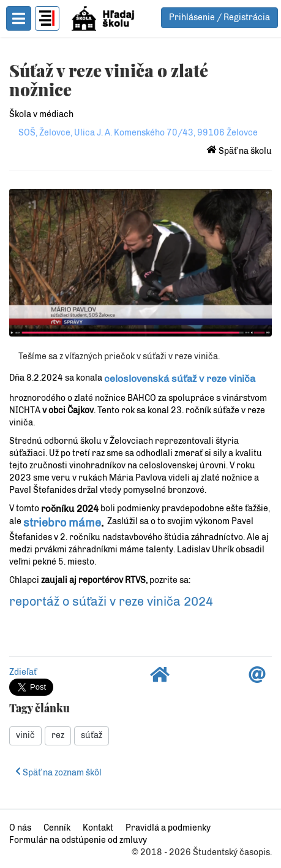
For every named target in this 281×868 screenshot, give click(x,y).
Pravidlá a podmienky (168, 828)
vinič (25, 735)
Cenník (57, 828)
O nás (20, 828)
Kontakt (98, 828)
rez (58, 735)
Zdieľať (23, 672)
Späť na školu (239, 151)
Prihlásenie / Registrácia (219, 17)
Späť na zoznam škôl (58, 773)
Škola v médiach (41, 114)
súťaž (92, 735)
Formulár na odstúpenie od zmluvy (78, 840)
